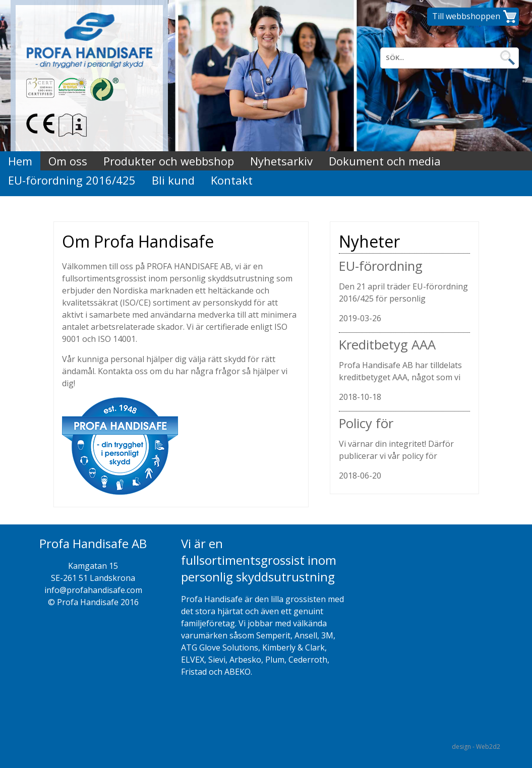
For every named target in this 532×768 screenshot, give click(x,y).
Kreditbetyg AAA (387, 345)
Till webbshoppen (466, 16)
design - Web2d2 (476, 747)
